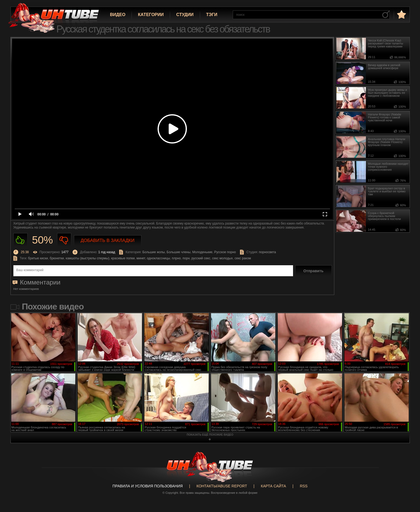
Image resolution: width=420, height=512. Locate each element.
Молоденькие (202, 252)
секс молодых (222, 258)
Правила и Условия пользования (148, 486)
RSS (304, 486)
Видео (118, 15)
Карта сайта (273, 486)
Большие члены (179, 252)
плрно (176, 258)
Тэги (212, 15)
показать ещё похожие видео (210, 435)
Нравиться (20, 240)
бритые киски (38, 258)
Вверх (408, 481)
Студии (185, 15)
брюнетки (57, 258)
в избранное (401, 14)
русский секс (201, 258)
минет (141, 258)
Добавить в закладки (108, 240)
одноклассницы (158, 258)
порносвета (268, 252)
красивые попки (123, 258)
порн (186, 258)
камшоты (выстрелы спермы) (87, 258)
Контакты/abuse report (222, 486)
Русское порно (225, 252)
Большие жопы (154, 252)
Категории (151, 15)
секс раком (243, 258)
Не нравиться (64, 240)
